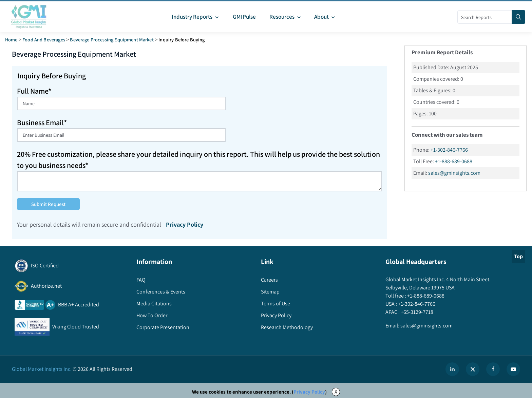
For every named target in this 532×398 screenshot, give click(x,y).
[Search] (518, 17)
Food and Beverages (44, 40)
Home (11, 40)
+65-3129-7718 (416, 312)
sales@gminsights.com (454, 173)
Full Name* (34, 91)
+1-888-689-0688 (454, 161)
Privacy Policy (309, 392)
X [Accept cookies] (336, 392)
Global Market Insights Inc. (42, 369)
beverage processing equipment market (112, 40)
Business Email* (42, 122)
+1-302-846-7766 (449, 150)
